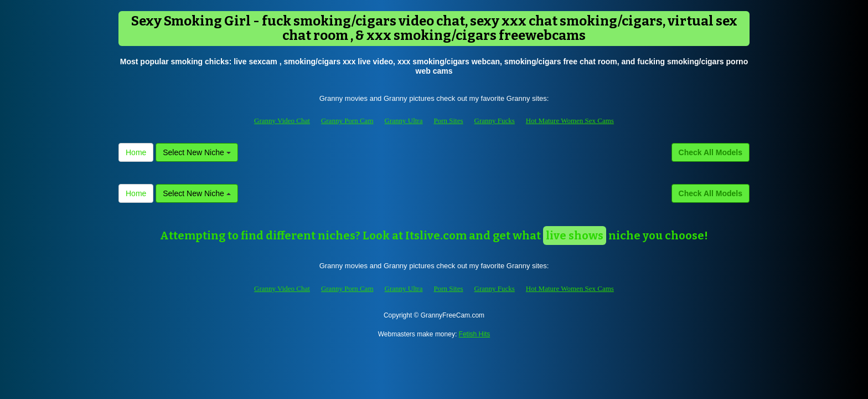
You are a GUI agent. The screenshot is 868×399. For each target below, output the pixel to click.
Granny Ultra (404, 121)
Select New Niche (197, 152)
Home (136, 152)
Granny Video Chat (282, 121)
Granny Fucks (495, 121)
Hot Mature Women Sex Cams (570, 121)
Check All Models (711, 152)
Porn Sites (448, 121)
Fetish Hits (475, 334)
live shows (575, 236)
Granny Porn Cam (347, 121)
